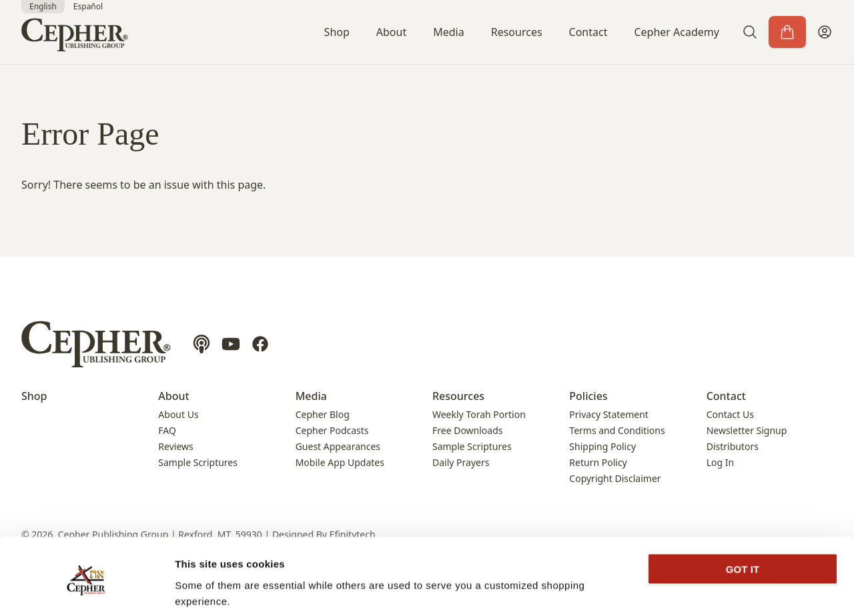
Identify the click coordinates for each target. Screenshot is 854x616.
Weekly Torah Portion (479, 414)
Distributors (733, 446)
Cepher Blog (323, 414)
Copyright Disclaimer (615, 478)
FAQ (167, 430)
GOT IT (743, 521)
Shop (337, 32)
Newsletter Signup (747, 430)
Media (448, 32)
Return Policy (598, 462)
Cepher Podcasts (332, 430)
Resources (517, 32)
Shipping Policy (602, 446)
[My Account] (825, 32)
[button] (750, 32)
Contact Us (730, 414)
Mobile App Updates (340, 462)
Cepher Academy (677, 32)
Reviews (175, 446)
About (391, 32)
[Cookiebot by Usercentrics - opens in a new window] (86, 590)
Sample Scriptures (198, 462)
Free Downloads (468, 430)
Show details (206, 590)
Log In (720, 462)
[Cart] (787, 32)
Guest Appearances (338, 446)
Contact (588, 32)
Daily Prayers (461, 462)
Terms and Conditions (617, 430)
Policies (588, 396)
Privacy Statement (609, 414)
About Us (178, 414)
